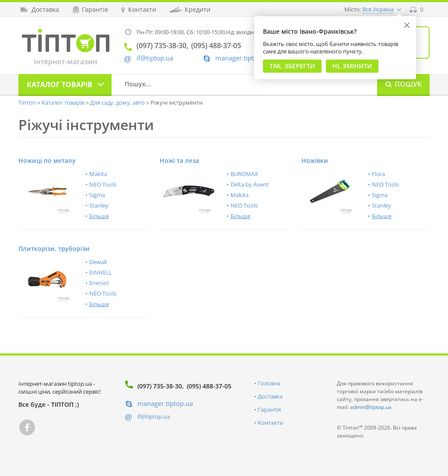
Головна (269, 383)
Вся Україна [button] (378, 9)
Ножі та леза (179, 160)
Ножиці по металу (47, 160)
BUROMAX (244, 174)
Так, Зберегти (292, 66)
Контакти (270, 423)
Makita (98, 174)
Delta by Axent (250, 184)
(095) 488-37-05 (209, 386)
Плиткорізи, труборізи (54, 249)
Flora (378, 174)
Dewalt (98, 262)
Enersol (99, 283)
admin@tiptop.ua (371, 407)
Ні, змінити (352, 66)
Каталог (59, 85)
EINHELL (101, 272)
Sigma (97, 195)
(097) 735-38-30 (160, 386)
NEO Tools (103, 184)
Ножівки (315, 160)
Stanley (99, 205)
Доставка (270, 396)
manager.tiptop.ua (243, 58)
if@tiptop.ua (154, 416)
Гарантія (269, 409)
